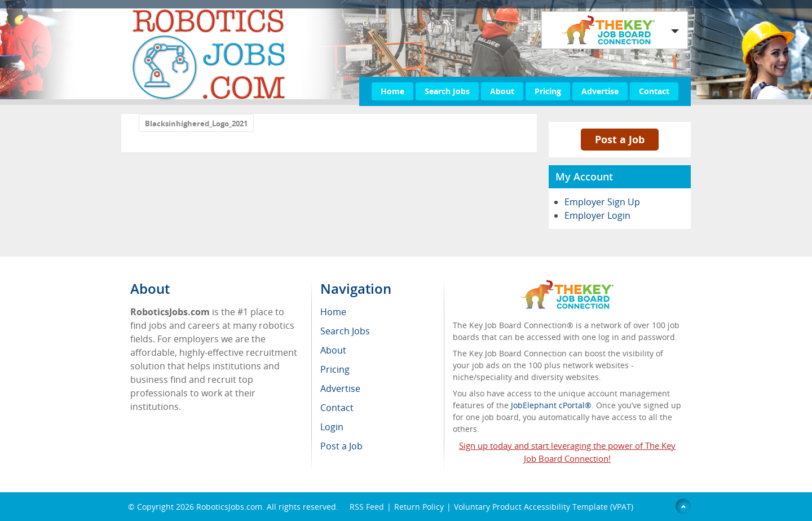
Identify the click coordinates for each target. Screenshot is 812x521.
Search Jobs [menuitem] (345, 331)
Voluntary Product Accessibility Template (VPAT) (544, 507)
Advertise (600, 91)
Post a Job (620, 139)
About (502, 91)
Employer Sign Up (602, 202)
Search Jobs (447, 91)
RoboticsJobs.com (229, 507)
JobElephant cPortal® (551, 405)
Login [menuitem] (332, 427)
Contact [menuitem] (337, 408)
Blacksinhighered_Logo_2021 (196, 123)
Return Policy (419, 507)
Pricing (548, 91)
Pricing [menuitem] (335, 369)
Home (392, 91)
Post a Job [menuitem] (341, 446)
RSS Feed (367, 507)
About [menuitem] (333, 350)
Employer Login (597, 215)
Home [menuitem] (333, 312)
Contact (654, 91)
